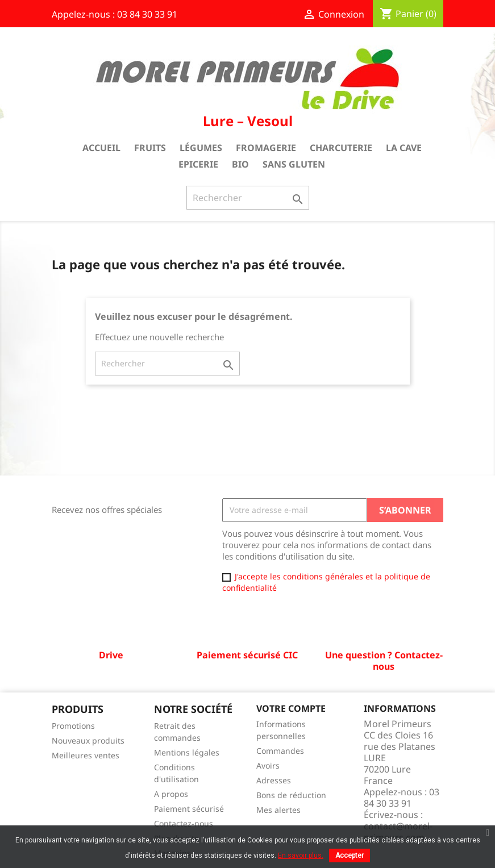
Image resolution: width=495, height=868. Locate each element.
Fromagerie (266, 148)
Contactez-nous (184, 823)
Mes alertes (278, 810)
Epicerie (198, 164)
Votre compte (291, 708)
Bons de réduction (291, 795)
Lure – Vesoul (248, 121)
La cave (404, 148)
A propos (171, 794)
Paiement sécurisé (189, 809)
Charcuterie (341, 148)
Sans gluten (294, 164)
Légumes (201, 148)
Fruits (150, 148)
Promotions (73, 726)
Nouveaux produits (88, 740)
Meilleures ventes (86, 755)
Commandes (280, 751)
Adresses (274, 780)
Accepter (350, 856)
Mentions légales (187, 752)
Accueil (101, 148)
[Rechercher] (248, 198)
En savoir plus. (301, 856)
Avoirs (268, 765)
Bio (240, 164)
